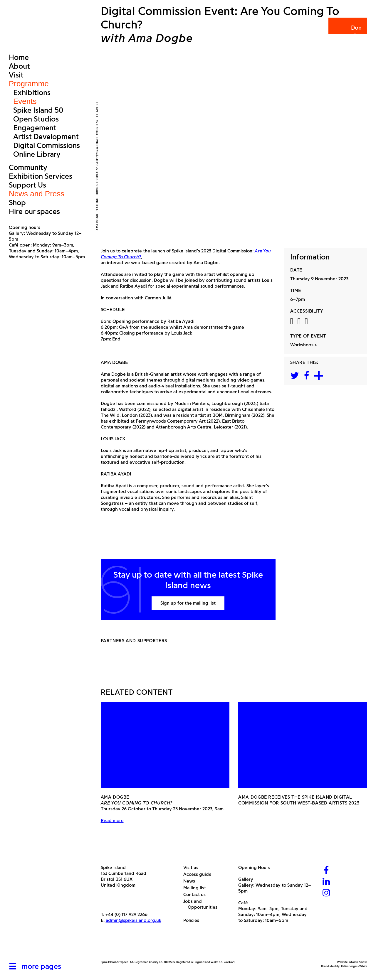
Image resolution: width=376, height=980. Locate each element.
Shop (17, 203)
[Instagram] (326, 893)
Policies (193, 920)
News (191, 881)
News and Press (37, 194)
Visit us (193, 867)
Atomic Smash (358, 962)
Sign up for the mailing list (188, 603)
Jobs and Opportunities (203, 904)
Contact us (197, 894)
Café (243, 903)
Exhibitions (32, 92)
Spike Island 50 (38, 110)
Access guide (200, 874)
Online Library (37, 154)
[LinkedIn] (326, 882)
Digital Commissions (47, 145)
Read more (112, 820)
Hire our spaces (34, 211)
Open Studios (36, 119)
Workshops (302, 345)
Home (19, 57)
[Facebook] (326, 871)
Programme (29, 84)
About (19, 66)
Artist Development (46, 136)
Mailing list (197, 888)
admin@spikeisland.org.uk (134, 920)
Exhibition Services (41, 176)
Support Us (27, 185)
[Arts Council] (115, 946)
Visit (16, 75)
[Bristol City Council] (159, 946)
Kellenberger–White (354, 966)
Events (25, 101)
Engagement (35, 128)
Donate (347, 31)
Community (28, 167)
